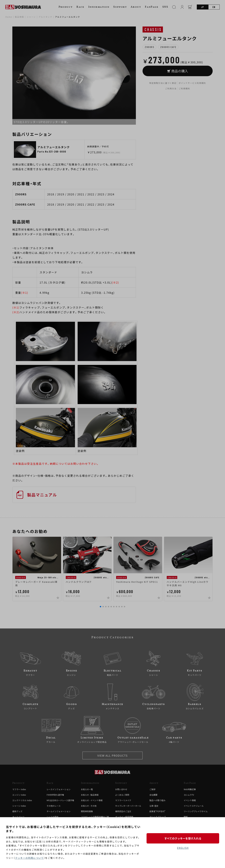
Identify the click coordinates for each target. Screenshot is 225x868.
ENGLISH (183, 848)
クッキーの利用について (29, 858)
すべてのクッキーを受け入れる (183, 838)
